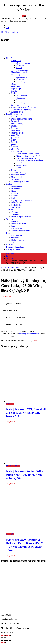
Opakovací (21, 65)
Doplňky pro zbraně (14, 114)
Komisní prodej (18, 112)
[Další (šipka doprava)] (5, 642)
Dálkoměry (16, 189)
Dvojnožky (16, 121)
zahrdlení (15, 179)
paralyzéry (16, 86)
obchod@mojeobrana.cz (29, 334)
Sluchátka (20, 163)
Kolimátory (16, 198)
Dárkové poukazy (18, 240)
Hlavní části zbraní (19, 72)
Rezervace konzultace (15, 247)
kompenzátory (17, 123)
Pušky (14, 93)
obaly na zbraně (18, 133)
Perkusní (20, 100)
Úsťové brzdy (17, 177)
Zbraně (9, 58)
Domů (4, 267)
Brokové (15, 221)
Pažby (14, 140)
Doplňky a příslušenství (21, 217)
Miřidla (14, 126)
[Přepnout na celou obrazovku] (5, 640)
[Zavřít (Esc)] (10, 640)
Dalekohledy (17, 186)
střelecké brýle (22, 165)
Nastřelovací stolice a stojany (28, 158)
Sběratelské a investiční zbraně (24, 107)
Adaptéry (15, 214)
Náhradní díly (17, 130)
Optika (9, 184)
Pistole (14, 91)
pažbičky (15, 137)
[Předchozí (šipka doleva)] (2, 642)
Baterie (14, 116)
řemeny (14, 170)
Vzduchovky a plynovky (21, 109)
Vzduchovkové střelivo (21, 231)
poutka (14, 144)
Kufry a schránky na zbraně (28, 154)
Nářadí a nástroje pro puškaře (28, 156)
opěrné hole (16, 135)
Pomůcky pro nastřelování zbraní (30, 161)
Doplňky (15, 191)
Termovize (16, 207)
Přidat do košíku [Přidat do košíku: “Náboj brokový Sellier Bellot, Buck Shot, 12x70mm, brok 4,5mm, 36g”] (13, 466)
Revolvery (16, 105)
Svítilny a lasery (18, 175)
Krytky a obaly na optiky (22, 200)
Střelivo (9, 219)
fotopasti (15, 193)
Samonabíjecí (22, 70)
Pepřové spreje (17, 89)
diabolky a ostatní (19, 224)
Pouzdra (15, 147)
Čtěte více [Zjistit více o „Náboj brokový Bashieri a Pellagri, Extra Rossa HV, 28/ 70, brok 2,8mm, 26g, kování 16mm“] (10, 534)
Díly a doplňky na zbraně (22, 119)
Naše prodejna (12, 245)
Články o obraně (13, 249)
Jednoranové (22, 77)
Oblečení (15, 238)
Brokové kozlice (23, 63)
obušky (14, 84)
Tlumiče (10, 210)
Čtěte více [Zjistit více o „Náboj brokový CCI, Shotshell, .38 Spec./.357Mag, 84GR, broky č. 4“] (10, 404)
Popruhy (15, 142)
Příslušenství (17, 151)
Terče (19, 168)
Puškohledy (16, 205)
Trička (14, 242)
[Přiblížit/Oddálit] (2, 640)
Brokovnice (16, 61)
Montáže (15, 128)
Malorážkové (17, 228)
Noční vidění (17, 203)
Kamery (15, 196)
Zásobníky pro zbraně (20, 182)
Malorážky (16, 75)
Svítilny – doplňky (19, 172)
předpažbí (15, 149)
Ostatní (19, 68)
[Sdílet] (7, 640)
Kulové (14, 226)
